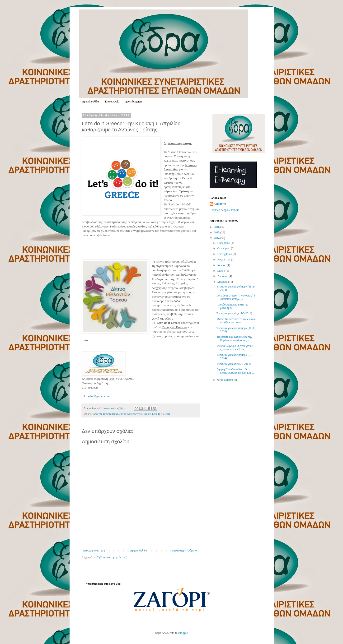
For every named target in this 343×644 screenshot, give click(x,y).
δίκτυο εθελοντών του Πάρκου (135, 414)
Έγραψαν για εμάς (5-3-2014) (233, 364)
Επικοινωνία (112, 102)
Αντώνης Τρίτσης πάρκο (106, 414)
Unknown (220, 204)
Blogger (183, 633)
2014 (217, 238)
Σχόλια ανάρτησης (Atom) (112, 557)
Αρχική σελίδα (91, 102)
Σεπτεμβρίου (225, 254)
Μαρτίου (223, 282)
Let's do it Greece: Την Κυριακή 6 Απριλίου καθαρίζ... (236, 297)
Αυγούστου (224, 259)
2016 (217, 227)
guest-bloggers (134, 102)
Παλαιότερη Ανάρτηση (185, 551)
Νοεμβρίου (224, 243)
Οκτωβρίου (224, 248)
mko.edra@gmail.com (96, 396)
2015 (217, 232)
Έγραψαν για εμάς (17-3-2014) (234, 313)
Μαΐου (221, 271)
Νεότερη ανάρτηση (94, 551)
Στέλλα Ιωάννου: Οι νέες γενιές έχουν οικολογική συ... (235, 347)
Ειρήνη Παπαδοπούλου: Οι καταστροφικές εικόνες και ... (235, 371)
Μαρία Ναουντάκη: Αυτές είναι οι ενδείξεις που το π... (236, 321)
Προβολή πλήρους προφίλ (225, 210)
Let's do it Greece (161, 414)
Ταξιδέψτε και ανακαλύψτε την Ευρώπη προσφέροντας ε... (234, 338)
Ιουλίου (222, 265)
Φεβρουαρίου (225, 380)
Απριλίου (223, 276)
